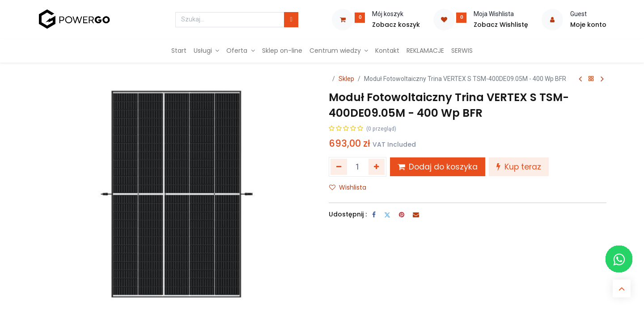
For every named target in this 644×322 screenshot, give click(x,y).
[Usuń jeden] (339, 167)
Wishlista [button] (348, 187)
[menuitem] (179, 51)
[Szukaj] (291, 20)
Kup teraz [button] (519, 167)
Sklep (346, 79)
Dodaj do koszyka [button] (438, 167)
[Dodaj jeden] (377, 167)
